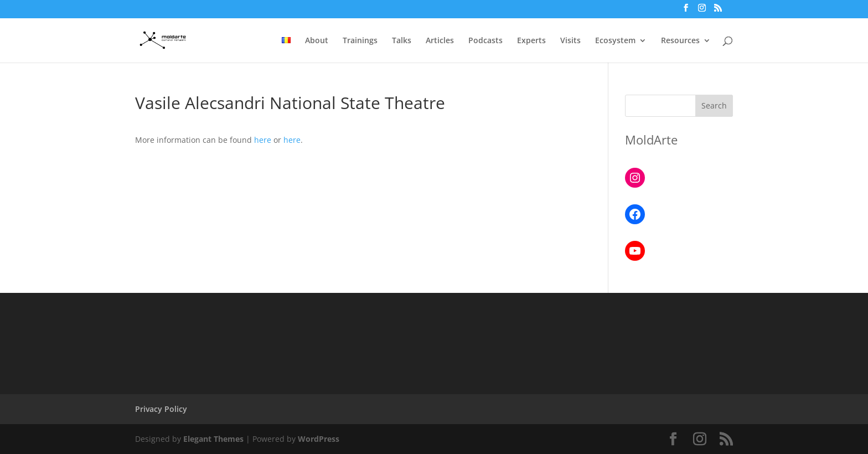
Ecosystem (615, 41)
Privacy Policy (161, 409)
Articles (440, 41)
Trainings (360, 41)
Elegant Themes (213, 439)
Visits (570, 41)
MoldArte (651, 140)
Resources (680, 41)
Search (714, 105)
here (263, 140)
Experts (531, 41)
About (317, 41)
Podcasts (485, 41)
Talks (402, 41)
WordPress (319, 439)
